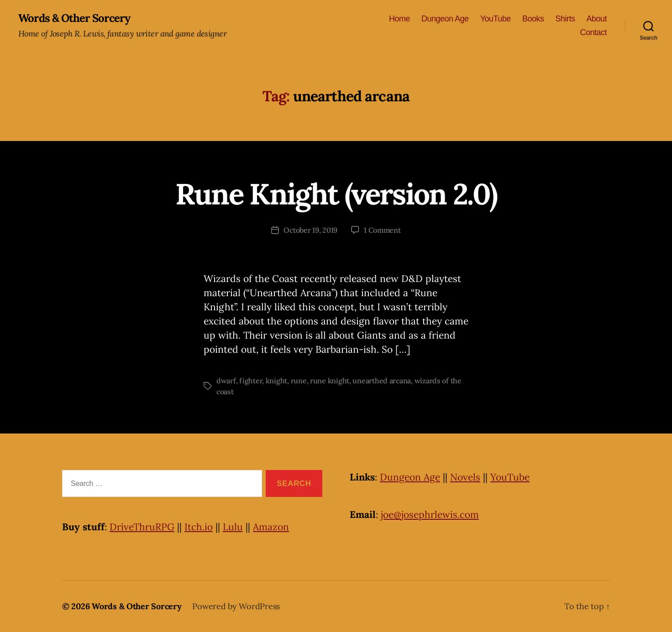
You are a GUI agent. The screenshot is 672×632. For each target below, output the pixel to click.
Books (533, 19)
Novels (465, 477)
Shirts (565, 19)
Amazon (271, 527)
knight (276, 381)
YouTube (496, 19)
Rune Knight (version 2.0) (336, 194)
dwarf (226, 381)
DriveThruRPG (142, 527)
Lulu (233, 527)
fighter (251, 381)
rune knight (330, 381)
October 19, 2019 (310, 230)
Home (399, 19)
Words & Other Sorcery (74, 18)
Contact (593, 32)
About (596, 19)
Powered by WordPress (236, 606)
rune (299, 381)
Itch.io (199, 527)
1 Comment (382, 230)
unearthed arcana (382, 381)
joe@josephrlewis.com (430, 514)
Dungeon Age (445, 19)
